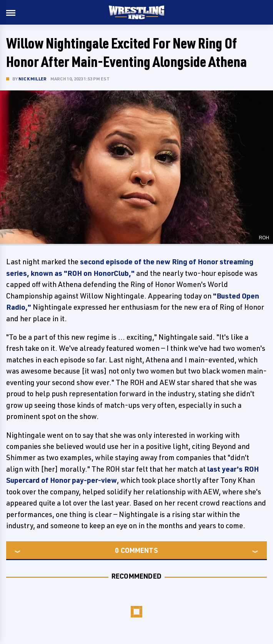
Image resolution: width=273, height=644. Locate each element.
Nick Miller (32, 79)
